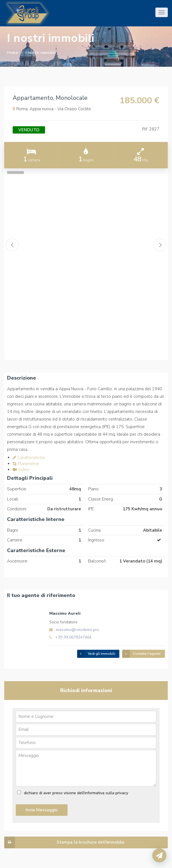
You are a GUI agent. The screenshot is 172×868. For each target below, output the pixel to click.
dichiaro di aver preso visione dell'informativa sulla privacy (76, 793)
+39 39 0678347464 (73, 637)
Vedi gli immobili (96, 654)
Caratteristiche (29, 458)
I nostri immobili (41, 53)
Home (13, 53)
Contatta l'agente (141, 654)
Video (21, 470)
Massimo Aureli (65, 613)
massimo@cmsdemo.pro (78, 630)
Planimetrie (26, 464)
